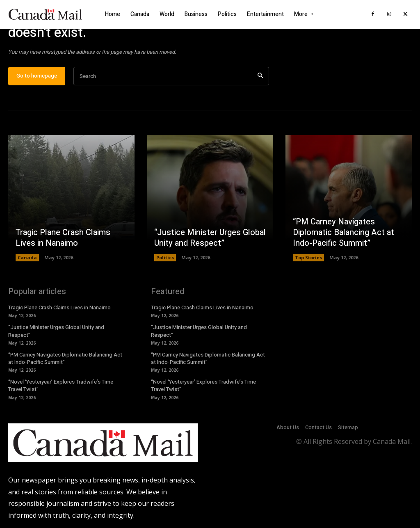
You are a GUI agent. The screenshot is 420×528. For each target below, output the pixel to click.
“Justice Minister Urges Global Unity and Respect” (210, 238)
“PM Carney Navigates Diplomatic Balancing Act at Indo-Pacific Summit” (344, 233)
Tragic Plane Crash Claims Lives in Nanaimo (63, 238)
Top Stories (308, 258)
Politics (165, 258)
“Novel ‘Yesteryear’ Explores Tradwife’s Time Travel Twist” (61, 386)
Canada (27, 258)
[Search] (260, 77)
